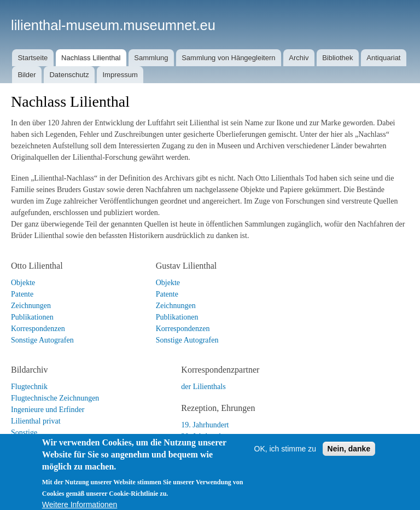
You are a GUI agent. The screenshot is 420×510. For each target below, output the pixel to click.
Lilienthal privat (36, 421)
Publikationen (32, 317)
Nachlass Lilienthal (91, 58)
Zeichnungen (31, 306)
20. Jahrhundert (205, 436)
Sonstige (24, 433)
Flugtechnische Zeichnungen (55, 398)
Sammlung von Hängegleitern (228, 58)
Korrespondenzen (38, 329)
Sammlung (151, 58)
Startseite (33, 58)
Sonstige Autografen (42, 340)
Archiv (299, 58)
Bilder (27, 75)
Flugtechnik (29, 387)
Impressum (120, 75)
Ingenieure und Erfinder (48, 410)
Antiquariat (383, 58)
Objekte (23, 283)
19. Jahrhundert (205, 425)
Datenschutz (69, 75)
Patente (22, 294)
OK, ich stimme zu (285, 459)
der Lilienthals (203, 387)
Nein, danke (349, 459)
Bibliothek (337, 58)
